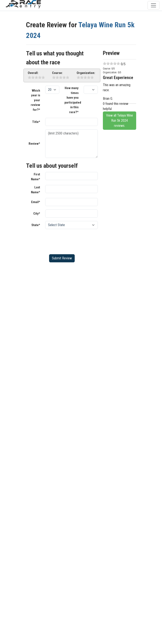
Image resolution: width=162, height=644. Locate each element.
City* (37, 214)
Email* (36, 202)
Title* (36, 122)
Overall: (33, 73)
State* (36, 225)
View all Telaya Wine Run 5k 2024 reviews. (120, 121)
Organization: (86, 73)
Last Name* (36, 190)
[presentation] (78, 241)
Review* (34, 144)
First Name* (36, 177)
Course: (57, 73)
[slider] (36, 77)
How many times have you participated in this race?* (73, 100)
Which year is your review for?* (35, 100)
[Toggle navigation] (153, 5)
